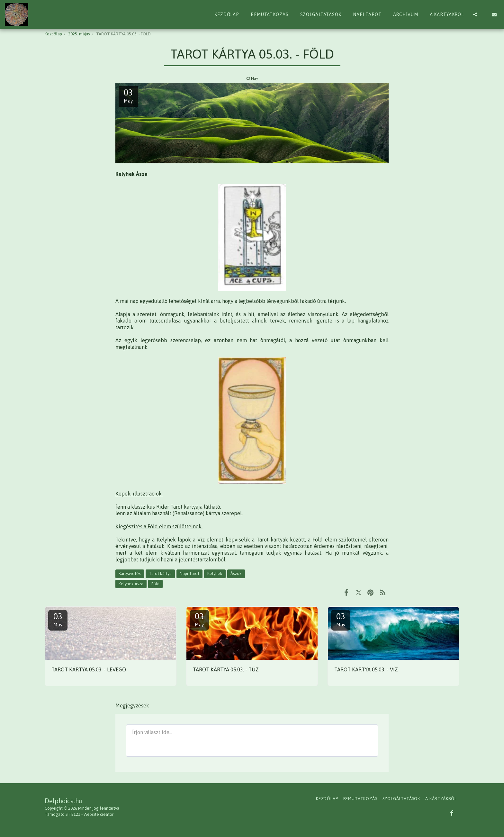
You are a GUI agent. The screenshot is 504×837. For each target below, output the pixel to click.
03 (58, 619)
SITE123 (73, 814)
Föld (155, 584)
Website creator (99, 814)
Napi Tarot (189, 573)
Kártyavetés (130, 573)
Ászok (236, 573)
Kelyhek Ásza (131, 584)
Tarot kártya (160, 573)
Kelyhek (215, 573)
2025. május (79, 34)
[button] (475, 14)
